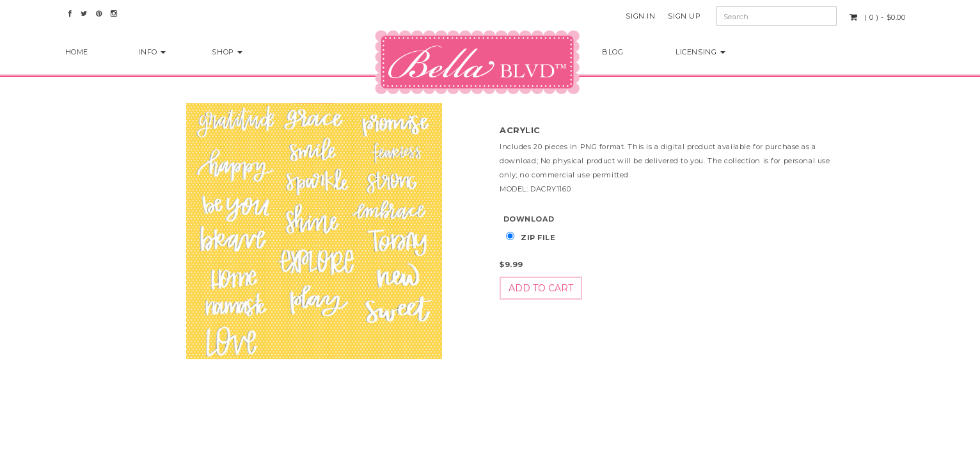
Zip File (538, 238)
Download (529, 219)
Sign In (640, 16)
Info (152, 52)
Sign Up (684, 16)
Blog (612, 52)
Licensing (700, 52)
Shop (227, 52)
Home (77, 52)
